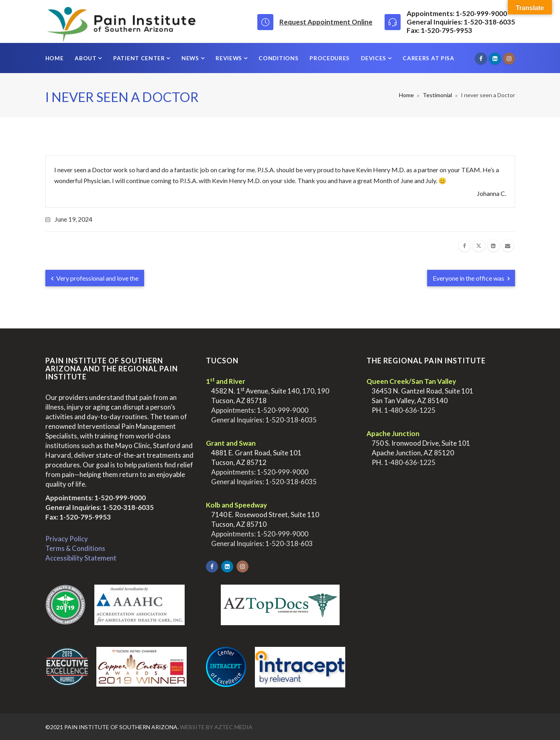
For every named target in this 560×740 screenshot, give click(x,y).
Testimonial (437, 95)
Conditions (278, 58)
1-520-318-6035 (128, 507)
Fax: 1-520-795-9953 (78, 517)
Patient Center (140, 58)
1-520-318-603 (289, 543)
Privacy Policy (67, 539)
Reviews (230, 58)
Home (55, 58)
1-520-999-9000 (120, 498)
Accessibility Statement (81, 558)
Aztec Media (233, 727)
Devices (374, 58)
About (86, 58)
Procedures (330, 58)
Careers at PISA (428, 58)
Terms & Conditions (75, 548)
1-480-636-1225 (410, 410)
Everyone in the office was (471, 278)
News (191, 58)
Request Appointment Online (326, 22)
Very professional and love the (95, 278)
